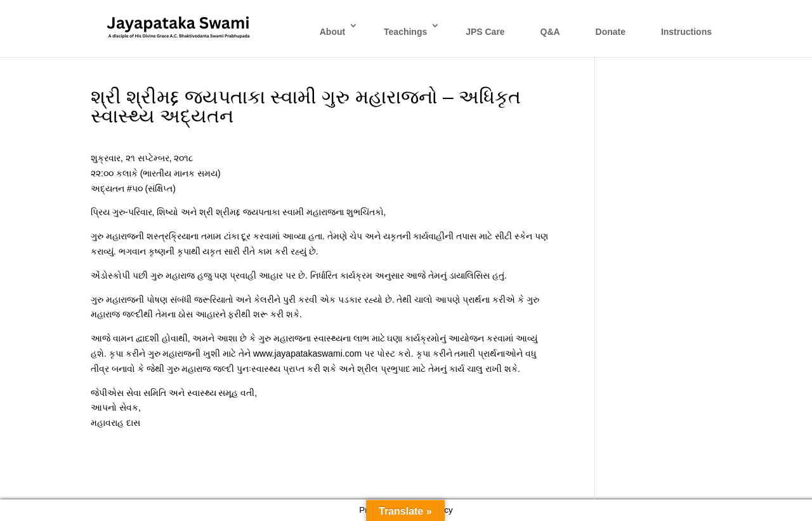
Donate (611, 32)
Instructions (686, 32)
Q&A (550, 32)
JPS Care (485, 32)
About (332, 32)
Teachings (405, 32)
